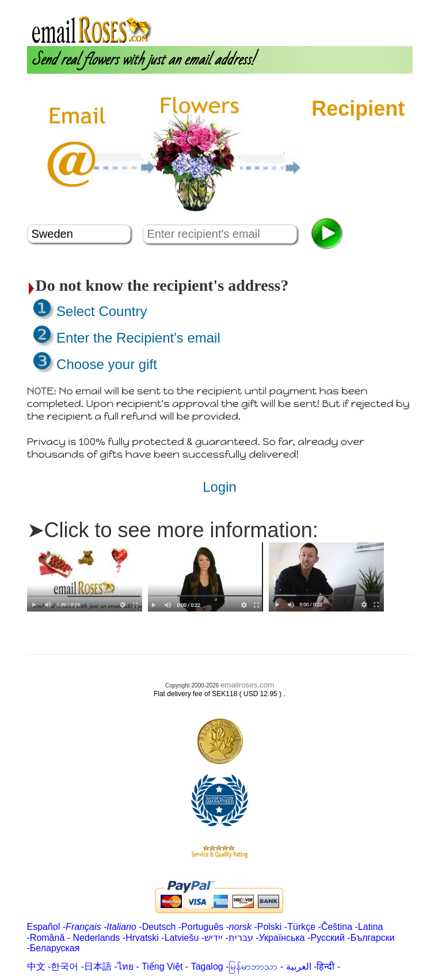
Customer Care (379, 5)
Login (331, 5)
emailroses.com (247, 685)
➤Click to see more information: (173, 530)
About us (297, 5)
